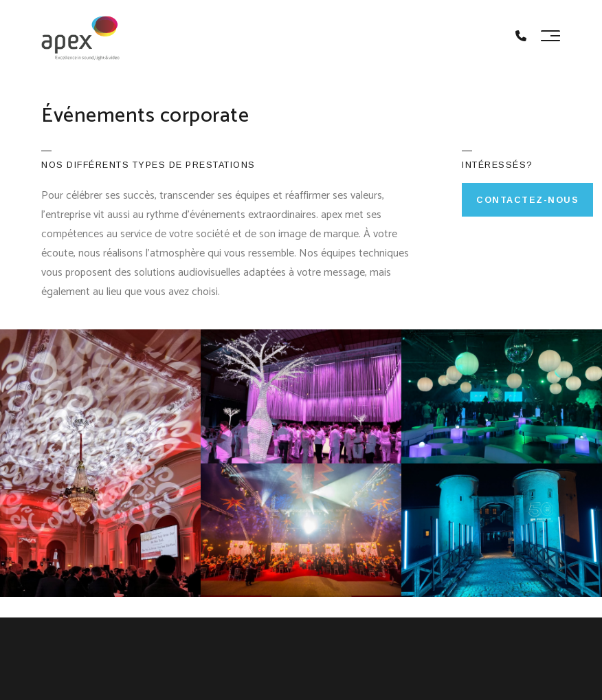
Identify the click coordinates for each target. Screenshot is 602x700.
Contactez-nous (527, 200)
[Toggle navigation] (550, 36)
